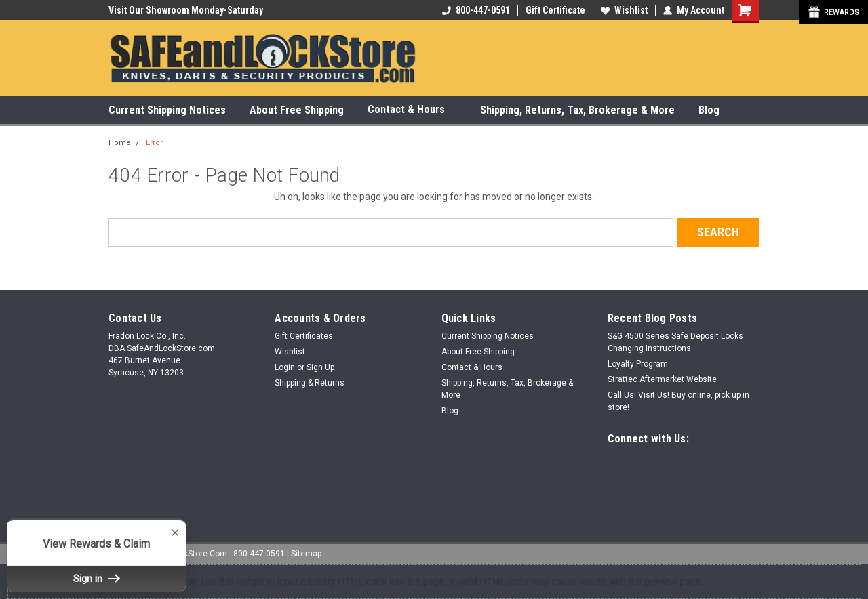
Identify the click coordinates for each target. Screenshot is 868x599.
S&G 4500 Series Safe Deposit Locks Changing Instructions (675, 342)
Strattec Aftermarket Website (662, 379)
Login (285, 367)
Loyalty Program (638, 364)
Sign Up (320, 367)
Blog (709, 110)
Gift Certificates (304, 336)
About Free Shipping (297, 110)
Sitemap (306, 554)
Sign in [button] (96, 579)
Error (154, 143)
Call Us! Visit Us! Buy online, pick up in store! (678, 401)
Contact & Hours (412, 110)
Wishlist (624, 10)
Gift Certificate (555, 10)
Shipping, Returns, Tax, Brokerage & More (577, 110)
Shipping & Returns (310, 383)
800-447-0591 (476, 10)
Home (120, 143)
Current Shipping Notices (167, 110)
